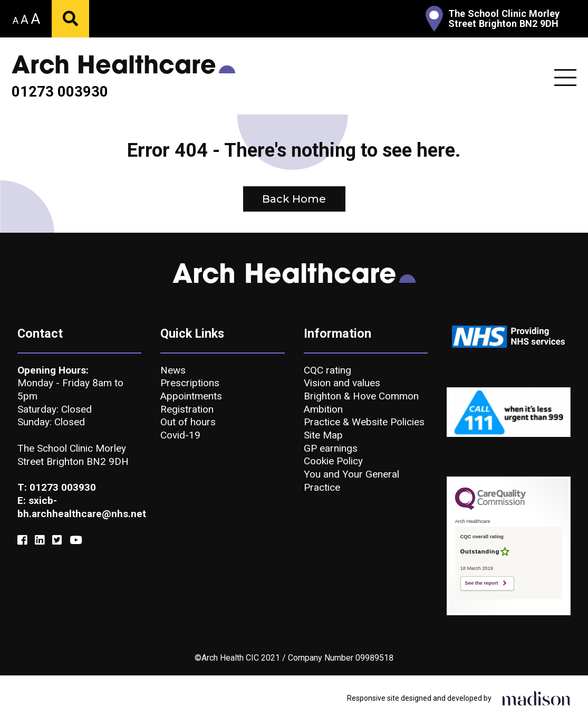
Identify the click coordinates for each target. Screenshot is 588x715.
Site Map (323, 435)
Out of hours (188, 422)
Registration (187, 409)
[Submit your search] (70, 19)
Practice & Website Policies (364, 422)
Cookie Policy (333, 461)
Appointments (191, 396)
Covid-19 (180, 435)
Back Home (294, 199)
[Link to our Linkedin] (40, 540)
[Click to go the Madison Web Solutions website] (536, 698)
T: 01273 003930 (57, 487)
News (173, 370)
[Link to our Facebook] (22, 540)
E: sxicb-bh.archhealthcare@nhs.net (79, 507)
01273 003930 (60, 92)
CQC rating (327, 370)
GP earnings (331, 448)
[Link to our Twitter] (57, 540)
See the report (482, 583)
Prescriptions (190, 383)
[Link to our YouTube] (76, 540)
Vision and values (342, 383)
